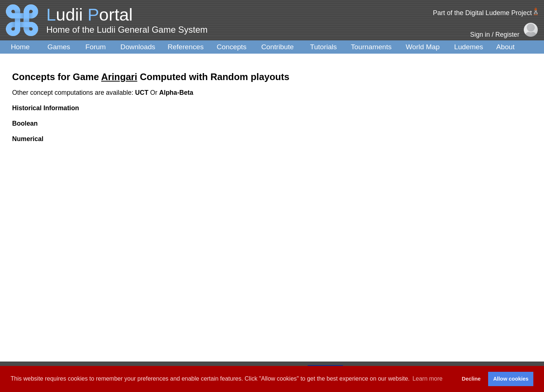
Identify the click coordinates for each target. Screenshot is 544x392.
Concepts (231, 47)
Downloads (138, 47)
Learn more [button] (427, 379)
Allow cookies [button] (511, 379)
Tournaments (371, 47)
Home (20, 47)
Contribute (278, 47)
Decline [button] (471, 379)
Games (59, 47)
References (186, 47)
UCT (143, 93)
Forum (95, 47)
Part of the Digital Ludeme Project (482, 13)
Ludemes (469, 47)
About (505, 47)
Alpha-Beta (176, 93)
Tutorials (324, 47)
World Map (423, 47)
